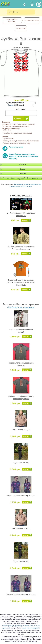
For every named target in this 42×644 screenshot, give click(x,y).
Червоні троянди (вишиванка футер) (21, 331)
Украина (29, 186)
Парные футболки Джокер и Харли (21, 496)
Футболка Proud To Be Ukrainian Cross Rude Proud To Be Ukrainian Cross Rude (21, 283)
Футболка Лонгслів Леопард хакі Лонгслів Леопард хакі (21, 248)
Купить (18, 119)
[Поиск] (24, 12)
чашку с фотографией (30, 628)
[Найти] (10, 12)
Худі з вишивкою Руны (21, 430)
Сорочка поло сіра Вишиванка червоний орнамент (21, 398)
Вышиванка (19, 184)
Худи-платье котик (21, 463)
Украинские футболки (18, 186)
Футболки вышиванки (21, 307)
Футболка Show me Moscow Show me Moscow (21, 214)
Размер (12, 105)
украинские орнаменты (32, 184)
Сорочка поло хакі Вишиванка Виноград (21, 364)
